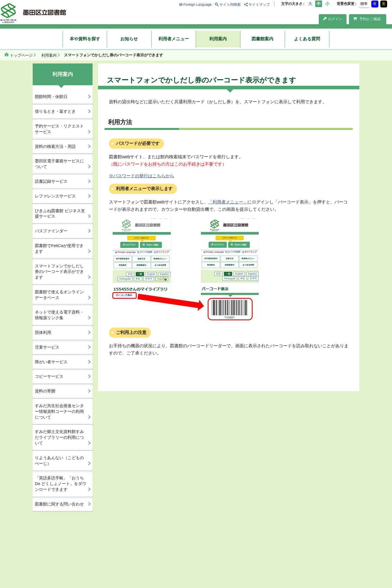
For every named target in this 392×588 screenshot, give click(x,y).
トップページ (21, 55)
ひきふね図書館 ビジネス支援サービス (60, 214)
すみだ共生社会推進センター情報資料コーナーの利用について (59, 411)
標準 (364, 4)
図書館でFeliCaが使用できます (59, 248)
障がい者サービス (51, 362)
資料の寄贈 (45, 391)
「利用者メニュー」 (228, 202)
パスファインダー (51, 231)
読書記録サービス (51, 181)
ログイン (333, 19)
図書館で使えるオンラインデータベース (59, 295)
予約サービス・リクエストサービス (59, 129)
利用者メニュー (174, 39)
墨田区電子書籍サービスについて (59, 164)
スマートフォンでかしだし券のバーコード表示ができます (59, 272)
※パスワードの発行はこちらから (142, 176)
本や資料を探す (85, 39)
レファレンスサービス (55, 196)
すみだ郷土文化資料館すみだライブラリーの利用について (59, 437)
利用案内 (218, 39)
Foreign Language (198, 4)
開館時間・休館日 (51, 97)
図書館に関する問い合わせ (59, 504)
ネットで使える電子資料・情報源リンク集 (59, 315)
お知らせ (129, 39)
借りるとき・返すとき (55, 111)
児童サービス (47, 347)
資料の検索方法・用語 (55, 146)
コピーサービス (49, 376)
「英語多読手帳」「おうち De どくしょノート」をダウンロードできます (61, 484)
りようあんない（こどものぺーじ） (59, 461)
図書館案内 (262, 39)
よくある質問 (307, 39)
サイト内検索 (230, 4)
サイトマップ (259, 4)
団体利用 (43, 332)
